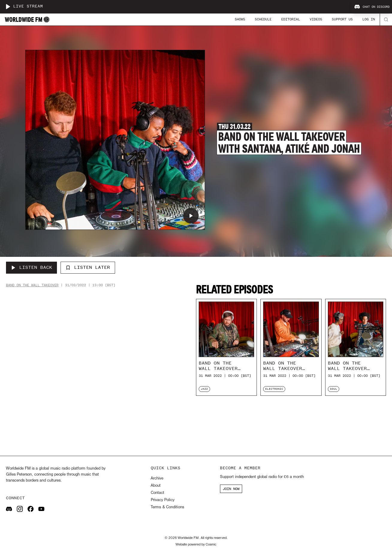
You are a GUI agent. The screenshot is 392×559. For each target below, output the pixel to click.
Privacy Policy (163, 500)
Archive (157, 478)
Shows (240, 19)
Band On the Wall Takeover (32, 285)
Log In (369, 19)
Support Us (342, 19)
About (156, 486)
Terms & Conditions (167, 507)
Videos (316, 19)
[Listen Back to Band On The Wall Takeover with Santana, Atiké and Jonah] (31, 268)
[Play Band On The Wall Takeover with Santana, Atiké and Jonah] (191, 216)
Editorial (291, 19)
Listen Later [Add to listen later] (88, 267)
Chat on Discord (372, 7)
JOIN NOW (231, 489)
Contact (157, 493)
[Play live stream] (8, 7)
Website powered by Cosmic (196, 545)
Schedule (263, 19)
